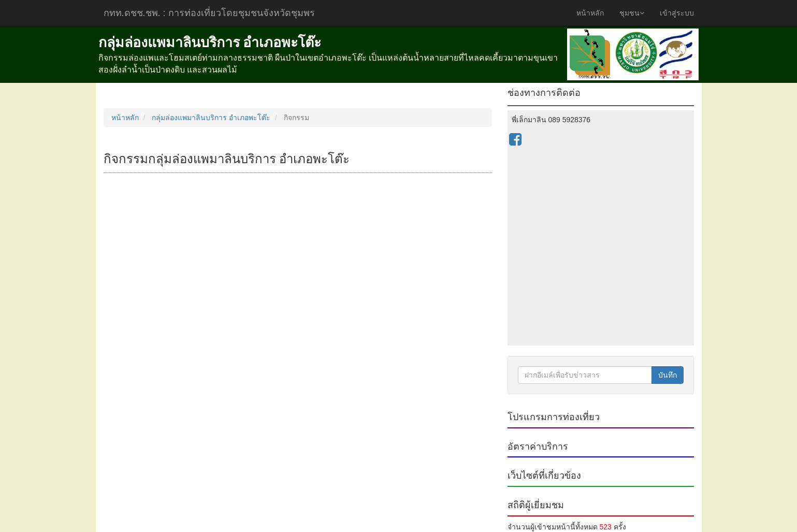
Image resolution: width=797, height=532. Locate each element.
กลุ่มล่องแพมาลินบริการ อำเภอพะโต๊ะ (211, 118)
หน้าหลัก (590, 13)
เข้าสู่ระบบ (677, 13)
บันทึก (668, 375)
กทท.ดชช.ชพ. (209, 13)
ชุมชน (632, 13)
